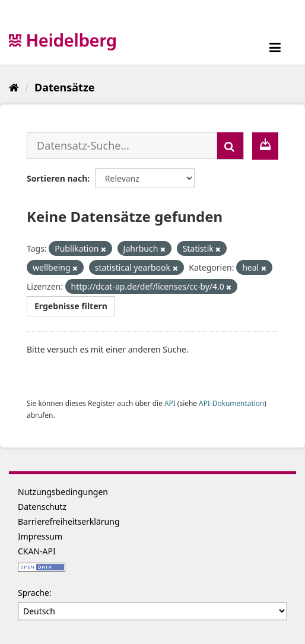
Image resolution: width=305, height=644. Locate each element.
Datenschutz (42, 507)
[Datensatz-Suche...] (122, 145)
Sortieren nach (57, 178)
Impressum (40, 536)
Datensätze (64, 87)
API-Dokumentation (231, 403)
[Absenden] (230, 146)
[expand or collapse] (275, 47)
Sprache (34, 593)
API (170, 403)
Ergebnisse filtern (71, 306)
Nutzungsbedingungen (63, 492)
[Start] (14, 87)
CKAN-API (37, 551)
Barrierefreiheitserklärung (69, 521)
